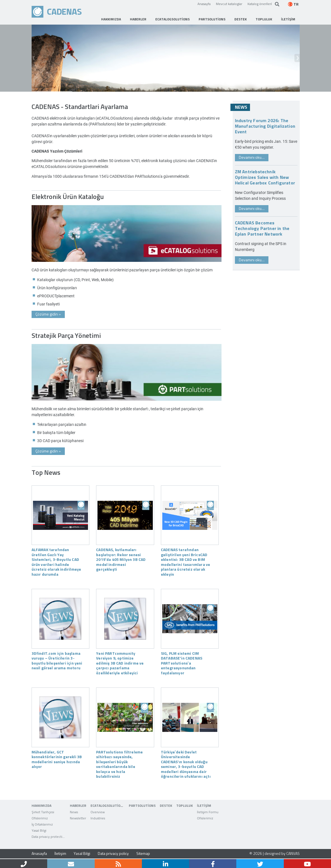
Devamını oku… (252, 157)
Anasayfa (204, 4)
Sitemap (143, 853)
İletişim (60, 853)
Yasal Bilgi (82, 853)
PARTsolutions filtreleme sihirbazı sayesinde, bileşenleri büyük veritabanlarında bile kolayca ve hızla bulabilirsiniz (119, 764)
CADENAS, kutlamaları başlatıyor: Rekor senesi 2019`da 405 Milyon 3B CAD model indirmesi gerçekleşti (121, 559)
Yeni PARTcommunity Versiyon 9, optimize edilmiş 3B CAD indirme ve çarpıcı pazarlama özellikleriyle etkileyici (120, 663)
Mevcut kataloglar (229, 4)
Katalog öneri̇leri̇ (260, 4)
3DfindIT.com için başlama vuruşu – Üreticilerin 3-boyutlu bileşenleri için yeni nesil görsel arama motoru (57, 661)
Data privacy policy (113, 853)
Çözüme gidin (48, 314)
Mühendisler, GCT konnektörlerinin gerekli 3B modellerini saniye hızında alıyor (57, 759)
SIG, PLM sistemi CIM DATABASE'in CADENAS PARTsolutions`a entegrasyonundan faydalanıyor (182, 663)
